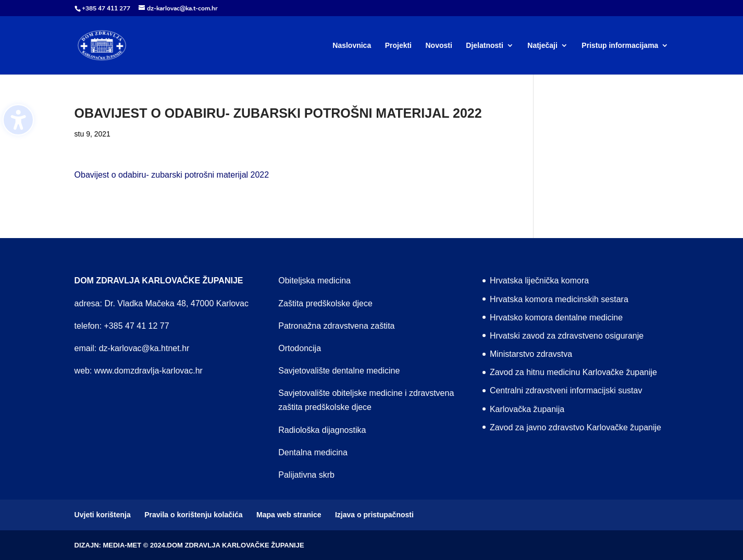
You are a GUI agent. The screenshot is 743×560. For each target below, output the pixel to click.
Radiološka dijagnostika (322, 430)
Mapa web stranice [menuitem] (289, 515)
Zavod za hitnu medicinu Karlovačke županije (573, 372)
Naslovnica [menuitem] (352, 46)
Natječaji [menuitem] (542, 46)
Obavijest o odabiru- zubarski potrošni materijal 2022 (172, 175)
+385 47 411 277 (106, 8)
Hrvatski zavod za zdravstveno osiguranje (567, 336)
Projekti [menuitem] (398, 46)
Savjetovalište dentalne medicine (339, 371)
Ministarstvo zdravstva (531, 354)
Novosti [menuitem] (438, 46)
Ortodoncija (300, 348)
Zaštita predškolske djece (325, 303)
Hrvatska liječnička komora (539, 281)
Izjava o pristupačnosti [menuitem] (374, 515)
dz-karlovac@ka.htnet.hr (144, 348)
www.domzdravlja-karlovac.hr (148, 371)
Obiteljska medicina (314, 281)
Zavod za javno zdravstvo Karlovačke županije (575, 427)
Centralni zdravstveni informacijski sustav (566, 390)
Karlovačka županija (527, 409)
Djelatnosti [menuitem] (485, 46)
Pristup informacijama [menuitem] (620, 46)
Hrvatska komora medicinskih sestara (559, 299)
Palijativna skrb (306, 475)
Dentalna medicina (313, 452)
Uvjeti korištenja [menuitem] (103, 515)
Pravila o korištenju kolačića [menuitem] (193, 515)
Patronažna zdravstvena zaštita (336, 326)
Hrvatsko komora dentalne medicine (556, 318)
